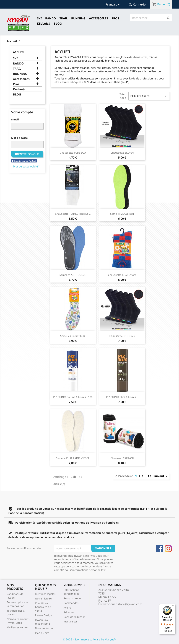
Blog (58, 24)
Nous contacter (44, 628)
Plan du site (42, 633)
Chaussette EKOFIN (122, 153)
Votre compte (74, 585)
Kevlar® (44, 24)
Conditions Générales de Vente (43, 607)
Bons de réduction (75, 617)
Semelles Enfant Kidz (73, 336)
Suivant (161, 476)
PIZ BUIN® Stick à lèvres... (122, 397)
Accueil (19, 52)
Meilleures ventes (17, 627)
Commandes (71, 603)
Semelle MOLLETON (122, 214)
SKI (39, 18)
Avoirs (67, 608)
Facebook (160, 549)
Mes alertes (71, 621)
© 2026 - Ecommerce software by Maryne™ (90, 639)
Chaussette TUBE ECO (73, 153)
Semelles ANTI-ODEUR (73, 275)
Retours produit (73, 598)
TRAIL (64, 18)
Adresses (69, 612)
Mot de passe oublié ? (26, 166)
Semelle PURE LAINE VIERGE (73, 458)
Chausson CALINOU (122, 458)
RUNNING (78, 18)
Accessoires (98, 18)
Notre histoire (43, 598)
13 (150, 476)
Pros (115, 18)
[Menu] (173, 606)
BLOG (17, 95)
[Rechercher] (151, 18)
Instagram (168, 549)
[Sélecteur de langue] (113, 5)
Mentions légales (45, 594)
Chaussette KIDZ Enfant (122, 275)
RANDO (51, 18)
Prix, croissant (149, 96)
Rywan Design (44, 615)
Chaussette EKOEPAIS (122, 336)
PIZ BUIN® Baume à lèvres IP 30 (73, 397)
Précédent (123, 476)
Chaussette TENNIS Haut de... (73, 214)
